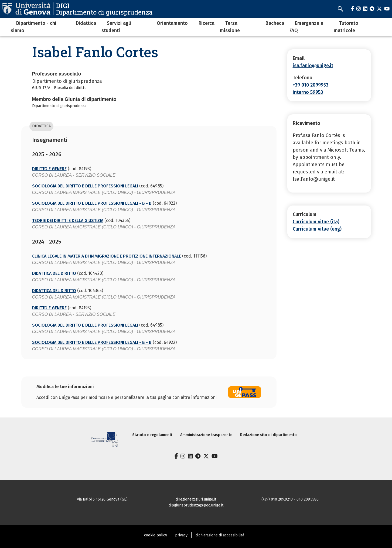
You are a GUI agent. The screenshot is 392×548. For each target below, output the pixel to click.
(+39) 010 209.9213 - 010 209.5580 (290, 499)
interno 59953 (308, 92)
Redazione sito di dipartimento (268, 435)
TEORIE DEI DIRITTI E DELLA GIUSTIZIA (68, 220)
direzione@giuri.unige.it (196, 499)
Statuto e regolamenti (152, 435)
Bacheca (275, 23)
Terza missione (230, 27)
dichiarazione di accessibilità (220, 535)
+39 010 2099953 (311, 85)
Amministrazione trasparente (206, 435)
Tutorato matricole (346, 27)
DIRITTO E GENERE (49, 169)
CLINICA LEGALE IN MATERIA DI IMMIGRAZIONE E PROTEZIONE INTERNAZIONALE (107, 256)
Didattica (86, 23)
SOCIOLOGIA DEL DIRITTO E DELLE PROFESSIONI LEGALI (85, 186)
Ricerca (207, 23)
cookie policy (156, 535)
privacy (181, 535)
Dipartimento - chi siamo (34, 27)
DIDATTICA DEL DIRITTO (54, 273)
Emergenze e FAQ (306, 27)
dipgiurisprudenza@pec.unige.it (196, 505)
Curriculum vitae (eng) (317, 229)
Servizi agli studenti (116, 27)
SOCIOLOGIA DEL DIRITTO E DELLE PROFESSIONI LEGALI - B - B (92, 203)
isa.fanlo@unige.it (313, 66)
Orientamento (172, 23)
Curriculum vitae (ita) (316, 222)
